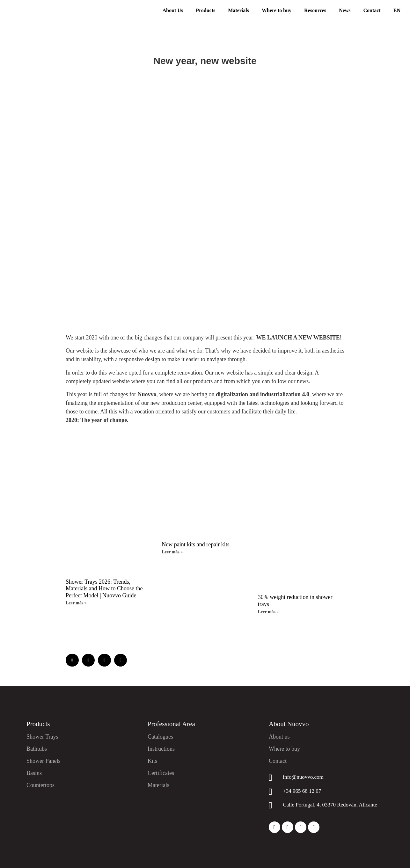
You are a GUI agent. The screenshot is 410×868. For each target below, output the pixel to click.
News (345, 10)
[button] (72, 660)
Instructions (161, 749)
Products (205, 10)
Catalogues (160, 737)
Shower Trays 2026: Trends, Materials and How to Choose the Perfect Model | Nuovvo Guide (104, 589)
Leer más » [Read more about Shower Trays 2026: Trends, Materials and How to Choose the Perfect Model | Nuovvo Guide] (76, 603)
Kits (152, 761)
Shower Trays (42, 737)
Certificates (161, 773)
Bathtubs (37, 749)
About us (279, 737)
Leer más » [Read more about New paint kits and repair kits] (172, 552)
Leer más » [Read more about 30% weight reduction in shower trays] (268, 612)
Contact (372, 10)
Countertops (40, 785)
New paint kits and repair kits (195, 544)
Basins (34, 773)
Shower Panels (44, 761)
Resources (315, 10)
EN (397, 10)
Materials (238, 10)
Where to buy (277, 10)
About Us (173, 10)
